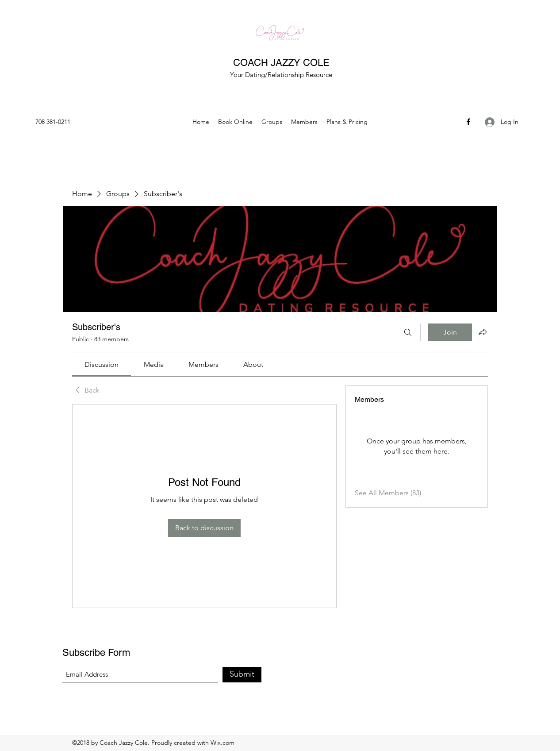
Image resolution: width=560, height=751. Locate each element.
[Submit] (242, 675)
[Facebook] (468, 122)
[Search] (408, 332)
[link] (102, 364)
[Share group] (483, 332)
